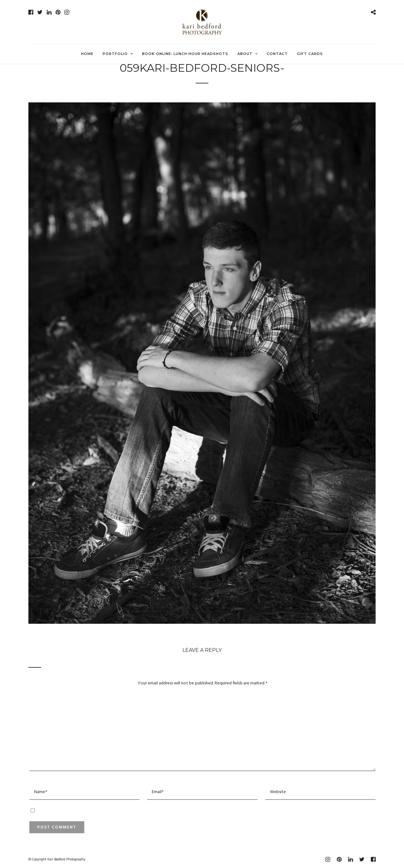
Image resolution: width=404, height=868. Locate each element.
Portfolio (115, 54)
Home (87, 54)
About (245, 54)
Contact (277, 54)
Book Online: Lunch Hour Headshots (185, 54)
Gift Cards (310, 54)
